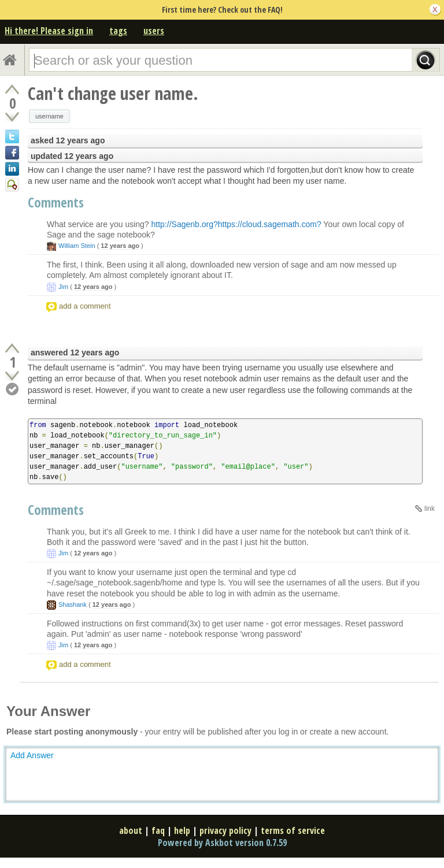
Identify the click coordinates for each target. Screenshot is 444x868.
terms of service (293, 830)
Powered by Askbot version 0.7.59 (222, 843)
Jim (63, 287)
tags (118, 31)
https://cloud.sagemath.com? (270, 224)
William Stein (77, 246)
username (49, 116)
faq (158, 830)
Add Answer (32, 755)
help (182, 830)
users (154, 31)
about (131, 830)
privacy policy (225, 830)
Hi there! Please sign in (49, 31)
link (430, 509)
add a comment (85, 306)
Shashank (73, 604)
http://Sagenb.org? (185, 224)
